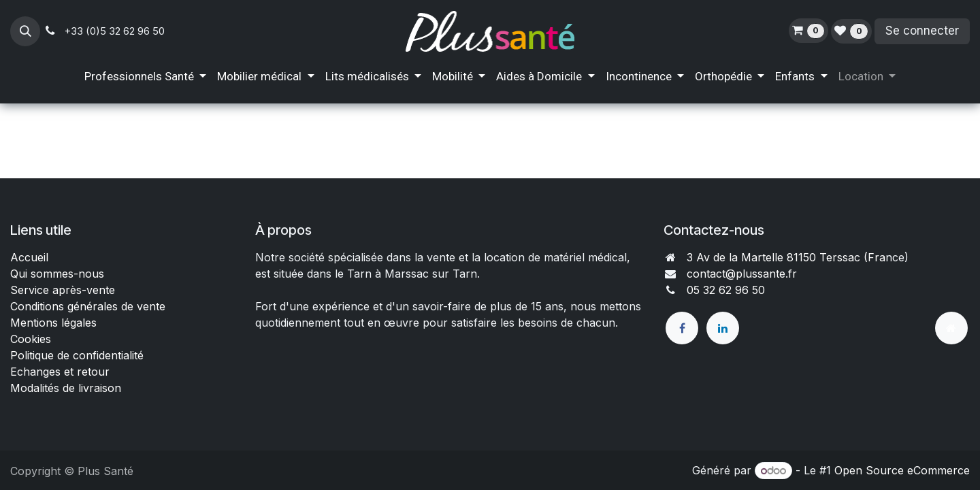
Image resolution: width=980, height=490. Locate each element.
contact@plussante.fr (742, 274)
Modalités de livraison (66, 388)
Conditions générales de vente (89, 306)
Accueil (29, 257)
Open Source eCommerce (902, 470)
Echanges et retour (60, 372)
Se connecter (922, 31)
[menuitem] (145, 77)
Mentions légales (53, 323)
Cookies (31, 339)
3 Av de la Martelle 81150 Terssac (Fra (786, 257)
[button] (25, 31)
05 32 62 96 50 (726, 290)
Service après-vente (63, 290)
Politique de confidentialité (77, 355)
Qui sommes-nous (57, 274)
